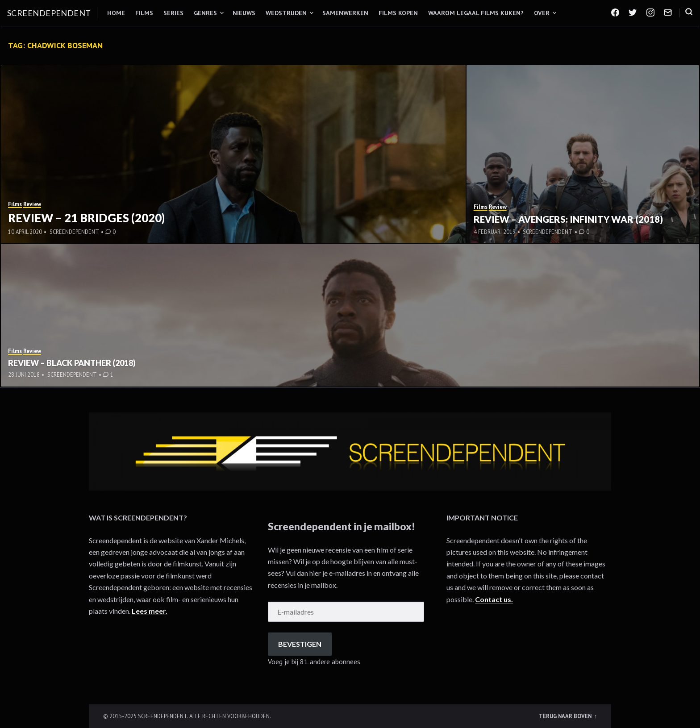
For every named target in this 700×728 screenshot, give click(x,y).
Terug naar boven (566, 716)
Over (542, 13)
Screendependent (49, 13)
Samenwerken (345, 13)
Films (144, 13)
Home (116, 13)
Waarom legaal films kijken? (476, 13)
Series (173, 13)
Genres (205, 13)
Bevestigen (300, 644)
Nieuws (244, 13)
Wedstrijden (286, 13)
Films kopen (398, 13)
